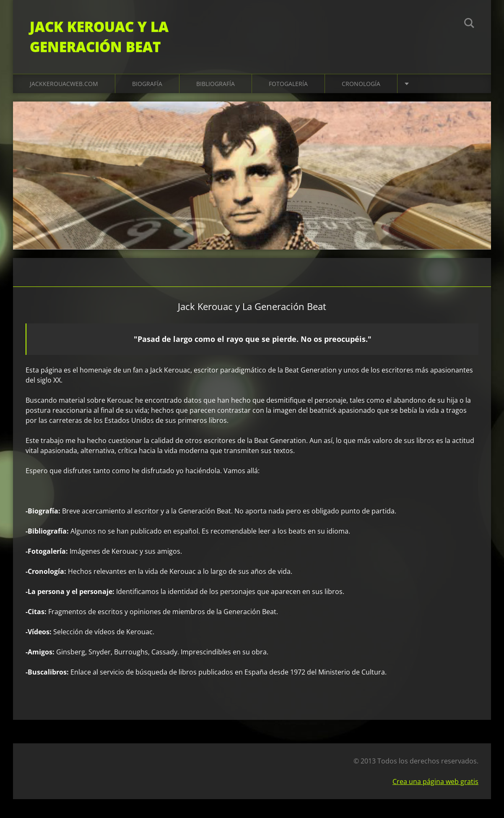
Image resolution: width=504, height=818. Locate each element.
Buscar (469, 24)
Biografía (147, 84)
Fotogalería (288, 84)
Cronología (361, 84)
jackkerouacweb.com (64, 84)
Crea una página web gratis (435, 782)
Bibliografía (216, 84)
